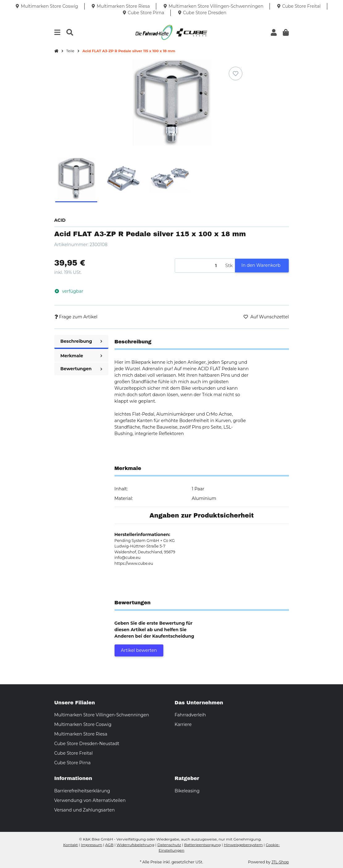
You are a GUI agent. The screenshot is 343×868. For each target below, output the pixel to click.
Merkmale (81, 356)
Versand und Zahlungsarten (85, 810)
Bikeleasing (187, 791)
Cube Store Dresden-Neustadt (87, 744)
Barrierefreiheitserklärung (82, 791)
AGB (109, 845)
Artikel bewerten (139, 650)
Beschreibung (81, 341)
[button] (274, 33)
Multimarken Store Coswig (83, 724)
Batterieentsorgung (202, 845)
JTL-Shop (280, 862)
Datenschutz (169, 845)
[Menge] (199, 266)
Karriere (183, 724)
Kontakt (71, 845)
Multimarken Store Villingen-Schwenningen (102, 715)
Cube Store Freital (74, 753)
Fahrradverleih (190, 715)
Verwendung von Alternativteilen (90, 800)
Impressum (92, 845)
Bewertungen (81, 369)
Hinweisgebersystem (243, 845)
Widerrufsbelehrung (135, 845)
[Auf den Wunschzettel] (236, 73)
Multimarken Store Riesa (81, 734)
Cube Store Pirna (73, 763)
